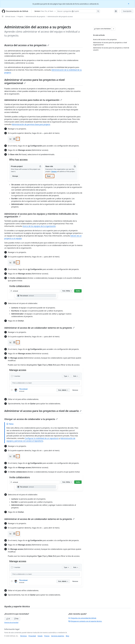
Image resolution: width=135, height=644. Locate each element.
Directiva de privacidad (11, 623)
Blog (67, 636)
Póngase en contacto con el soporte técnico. (85, 621)
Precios (47, 636)
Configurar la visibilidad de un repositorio (42, 438)
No (16, 619)
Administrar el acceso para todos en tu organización (33, 100)
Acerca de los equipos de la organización (39, 226)
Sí (8, 619)
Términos (23, 636)
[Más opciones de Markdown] (114, 29)
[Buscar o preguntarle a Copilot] (78, 11)
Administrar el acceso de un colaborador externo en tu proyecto (39, 328)
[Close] (129, 4)
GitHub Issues (10, 16)
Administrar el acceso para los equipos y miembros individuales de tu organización (41, 215)
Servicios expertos (58, 636)
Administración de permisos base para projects (31, 124)
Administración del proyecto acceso (60, 16)
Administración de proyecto (35, 16)
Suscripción (127, 11)
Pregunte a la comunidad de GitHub (82, 618)
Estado (40, 636)
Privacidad (32, 636)
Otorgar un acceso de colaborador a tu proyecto (31, 419)
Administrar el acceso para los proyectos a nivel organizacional (35, 81)
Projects (20, 16)
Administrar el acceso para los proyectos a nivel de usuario (43, 411)
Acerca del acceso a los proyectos (27, 45)
